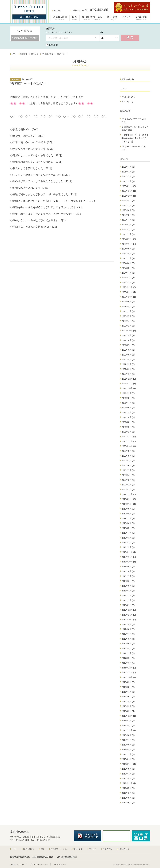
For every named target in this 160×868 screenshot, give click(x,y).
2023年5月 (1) (128, 316)
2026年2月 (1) (128, 176)
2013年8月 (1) (128, 735)
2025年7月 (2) (128, 205)
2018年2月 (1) (128, 600)
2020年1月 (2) (128, 490)
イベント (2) (127, 102)
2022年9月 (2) (128, 335)
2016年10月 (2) (129, 677)
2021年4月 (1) (128, 417)
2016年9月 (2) (128, 682)
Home (14, 849)
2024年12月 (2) (129, 239)
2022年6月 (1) (128, 350)
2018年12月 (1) (129, 552)
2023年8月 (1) (128, 307)
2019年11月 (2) (129, 499)
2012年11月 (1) (129, 764)
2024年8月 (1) (128, 254)
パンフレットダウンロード (88, 836)
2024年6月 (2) (128, 263)
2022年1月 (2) (128, 374)
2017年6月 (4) (128, 639)
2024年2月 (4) (128, 282)
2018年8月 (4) (128, 571)
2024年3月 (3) (128, 278)
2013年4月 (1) (128, 750)
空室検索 (130, 38)
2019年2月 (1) (128, 543)
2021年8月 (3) (128, 398)
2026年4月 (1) (128, 167)
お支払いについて (17, 864)
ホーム (56, 11)
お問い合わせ (91, 10)
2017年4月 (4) (128, 649)
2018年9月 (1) (128, 567)
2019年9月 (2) (128, 509)
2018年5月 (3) (128, 586)
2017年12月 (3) (129, 610)
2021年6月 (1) (128, 408)
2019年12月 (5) (129, 494)
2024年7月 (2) (128, 258)
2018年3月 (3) (128, 595)
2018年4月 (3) (128, 591)
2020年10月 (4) (129, 446)
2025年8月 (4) (128, 201)
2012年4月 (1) (128, 778)
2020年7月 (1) (128, 461)
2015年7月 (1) (128, 721)
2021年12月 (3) (129, 379)
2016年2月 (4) (128, 711)
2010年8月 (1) (128, 798)
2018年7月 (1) (128, 576)
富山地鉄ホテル (29, 12)
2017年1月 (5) (128, 663)
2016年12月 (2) (129, 668)
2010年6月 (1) (128, 803)
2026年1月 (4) (128, 181)
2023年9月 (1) (128, 302)
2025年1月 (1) (128, 234)
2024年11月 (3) (129, 244)
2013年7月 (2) (128, 740)
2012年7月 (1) (128, 774)
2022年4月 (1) (128, 360)
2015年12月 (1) (129, 716)
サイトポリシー (60, 864)
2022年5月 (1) (128, 355)
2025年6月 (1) (128, 210)
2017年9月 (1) (128, 624)
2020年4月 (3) (128, 475)
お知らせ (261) (128, 97)
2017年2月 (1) (128, 658)
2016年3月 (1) (128, 706)
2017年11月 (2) (129, 615)
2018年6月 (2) (128, 581)
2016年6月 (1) (128, 697)
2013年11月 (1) (129, 730)
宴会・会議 (112, 19)
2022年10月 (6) (129, 331)
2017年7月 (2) (128, 634)
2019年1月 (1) (128, 547)
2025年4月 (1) (128, 220)
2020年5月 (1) (128, 470)
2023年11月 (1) (129, 292)
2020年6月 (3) (128, 466)
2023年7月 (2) (128, 311)
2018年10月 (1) (129, 562)
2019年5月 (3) (128, 528)
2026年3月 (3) (128, 172)
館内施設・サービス (92, 19)
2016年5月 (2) (128, 701)
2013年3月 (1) (128, 754)
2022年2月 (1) (128, 369)
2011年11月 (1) (129, 783)
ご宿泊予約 (141, 19)
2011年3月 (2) (128, 793)
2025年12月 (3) (129, 186)
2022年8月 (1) (128, 340)
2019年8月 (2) (128, 514)
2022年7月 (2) (128, 345)
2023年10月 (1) (129, 297)
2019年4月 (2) (128, 533)
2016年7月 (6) (128, 692)
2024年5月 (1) (128, 268)
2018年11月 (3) (129, 557)
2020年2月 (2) (128, 485)
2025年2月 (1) (128, 230)
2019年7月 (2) (128, 518)
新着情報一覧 (128, 79)
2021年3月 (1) (128, 422)
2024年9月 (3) (128, 249)
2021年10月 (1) (129, 388)
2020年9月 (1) (128, 451)
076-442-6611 (23, 840)
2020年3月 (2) (128, 480)
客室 (75, 19)
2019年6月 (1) (128, 523)
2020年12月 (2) (129, 437)
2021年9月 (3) (128, 393)
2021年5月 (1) (128, 412)
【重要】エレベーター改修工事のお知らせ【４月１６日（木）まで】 (135, 138)
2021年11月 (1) (129, 384)
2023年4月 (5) (128, 321)
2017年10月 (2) (129, 620)
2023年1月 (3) (128, 326)
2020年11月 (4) (129, 441)
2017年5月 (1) (128, 644)
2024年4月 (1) (128, 273)
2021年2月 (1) (128, 427)
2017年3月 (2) (128, 653)
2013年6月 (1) (128, 745)
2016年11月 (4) (129, 672)
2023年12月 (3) (129, 287)
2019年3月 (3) (128, 538)
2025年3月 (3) (128, 225)
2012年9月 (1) (128, 769)
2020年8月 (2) (128, 456)
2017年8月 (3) (128, 629)
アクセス (126, 19)
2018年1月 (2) (128, 605)
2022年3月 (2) (128, 364)
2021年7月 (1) (128, 403)
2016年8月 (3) (128, 687)
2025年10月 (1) (129, 196)
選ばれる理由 (60, 19)
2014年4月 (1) (128, 726)
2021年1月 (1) (128, 432)
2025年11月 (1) (129, 191)
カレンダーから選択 (58, 38)
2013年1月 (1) (128, 759)
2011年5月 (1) (128, 788)
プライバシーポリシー (39, 864)
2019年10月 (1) (129, 504)
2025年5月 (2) (128, 215)
